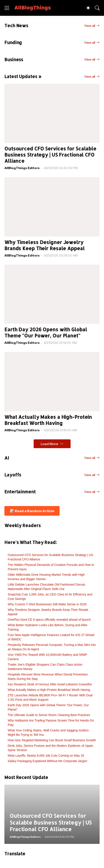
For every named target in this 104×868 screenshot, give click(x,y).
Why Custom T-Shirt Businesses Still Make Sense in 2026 (47, 604)
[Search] (97, 8)
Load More (49, 444)
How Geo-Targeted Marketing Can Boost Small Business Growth (52, 740)
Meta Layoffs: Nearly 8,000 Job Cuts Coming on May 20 (46, 756)
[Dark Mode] (88, 8)
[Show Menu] (7, 8)
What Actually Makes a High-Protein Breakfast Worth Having (48, 420)
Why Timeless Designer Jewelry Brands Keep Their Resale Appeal (45, 245)
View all (90, 26)
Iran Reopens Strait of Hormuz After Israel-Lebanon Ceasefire (50, 684)
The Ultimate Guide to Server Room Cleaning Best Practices (49, 715)
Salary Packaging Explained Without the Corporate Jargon (47, 761)
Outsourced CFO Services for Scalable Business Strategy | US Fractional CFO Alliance (50, 155)
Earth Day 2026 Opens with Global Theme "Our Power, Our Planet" (46, 332)
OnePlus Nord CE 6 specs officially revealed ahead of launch (49, 620)
